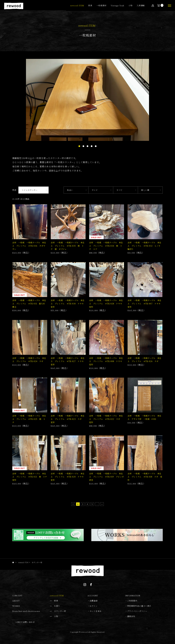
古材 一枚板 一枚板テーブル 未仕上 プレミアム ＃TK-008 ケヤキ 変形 (107, 361)
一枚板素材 (102, 6)
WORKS (16, 606)
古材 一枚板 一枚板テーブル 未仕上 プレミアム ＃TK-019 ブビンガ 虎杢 (108, 477)
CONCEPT (17, 596)
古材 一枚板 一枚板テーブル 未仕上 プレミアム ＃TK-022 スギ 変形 (106, 419)
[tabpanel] (87, 100)
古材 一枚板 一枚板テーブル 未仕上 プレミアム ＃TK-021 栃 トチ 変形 (31, 477)
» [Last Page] (102, 504)
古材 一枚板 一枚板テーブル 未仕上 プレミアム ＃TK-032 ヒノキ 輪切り (145, 246)
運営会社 (131, 616)
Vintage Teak (117, 6)
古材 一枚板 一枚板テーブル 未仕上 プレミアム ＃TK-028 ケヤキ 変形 (107, 304)
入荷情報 (141, 6)
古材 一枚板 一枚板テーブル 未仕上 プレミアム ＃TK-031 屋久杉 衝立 (30, 304)
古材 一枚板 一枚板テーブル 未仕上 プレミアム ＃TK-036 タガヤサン (29, 246)
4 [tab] (92, 146)
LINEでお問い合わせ (25, 622)
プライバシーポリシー (137, 611)
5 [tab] (96, 146)
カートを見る (96, 611)
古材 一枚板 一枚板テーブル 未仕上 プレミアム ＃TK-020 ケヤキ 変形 (68, 477)
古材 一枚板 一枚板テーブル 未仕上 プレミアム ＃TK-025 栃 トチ (29, 419)
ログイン (94, 606)
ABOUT (16, 601)
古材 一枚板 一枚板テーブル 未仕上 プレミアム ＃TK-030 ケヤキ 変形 (68, 304)
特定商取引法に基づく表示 (139, 606)
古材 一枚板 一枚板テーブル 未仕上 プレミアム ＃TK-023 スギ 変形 (68, 419)
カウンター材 (60, 611)
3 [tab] (87, 146)
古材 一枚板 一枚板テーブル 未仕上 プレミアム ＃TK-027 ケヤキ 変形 (68, 361)
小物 (130, 6)
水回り (57, 606)
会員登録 (94, 601)
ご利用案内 (132, 601)
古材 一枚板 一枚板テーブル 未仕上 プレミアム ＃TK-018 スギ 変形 (145, 477)
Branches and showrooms (26, 611)
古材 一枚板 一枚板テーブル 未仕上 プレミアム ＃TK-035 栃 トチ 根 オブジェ (68, 246)
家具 (90, 6)
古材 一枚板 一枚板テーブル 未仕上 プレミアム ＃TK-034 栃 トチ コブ (106, 246)
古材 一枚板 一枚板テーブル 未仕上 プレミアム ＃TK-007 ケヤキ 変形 (145, 304)
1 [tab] (79, 146)
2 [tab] (83, 146)
